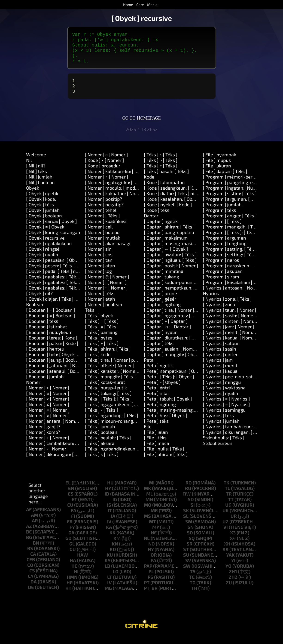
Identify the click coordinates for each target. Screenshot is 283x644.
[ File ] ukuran (217, 174)
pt (147, 591)
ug (228, 513)
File (148, 435)
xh (227, 552)
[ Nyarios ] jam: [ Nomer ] (229, 335)
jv (109, 530)
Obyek (33, 196)
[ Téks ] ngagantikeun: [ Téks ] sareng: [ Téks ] (132, 413)
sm (189, 530)
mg (108, 596)
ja (113, 524)
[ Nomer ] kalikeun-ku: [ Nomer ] (118, 179)
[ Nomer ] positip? (103, 207)
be (29, 540)
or (154, 563)
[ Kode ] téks (157, 218)
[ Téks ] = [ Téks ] (102, 329)
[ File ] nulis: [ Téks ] (164, 457)
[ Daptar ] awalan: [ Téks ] (170, 263)
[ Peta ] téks (156, 429)
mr (154, 519)
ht (68, 596)
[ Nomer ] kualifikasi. (106, 229)
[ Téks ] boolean (101, 440)
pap (148, 574)
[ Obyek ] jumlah (43, 218)
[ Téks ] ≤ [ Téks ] (161, 163)
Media (152, 5)
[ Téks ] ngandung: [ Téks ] (112, 424)
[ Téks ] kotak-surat (105, 390)
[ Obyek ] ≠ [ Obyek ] (46, 235)
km (117, 546)
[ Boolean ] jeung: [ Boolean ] (56, 368)
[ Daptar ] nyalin (161, 340)
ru (188, 496)
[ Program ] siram (221, 285)
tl (227, 496)
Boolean (35, 313)
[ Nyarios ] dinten (221, 363)
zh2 (233, 585)
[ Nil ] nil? (36, 174)
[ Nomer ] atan (100, 274)
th (194, 596)
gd (68, 546)
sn (191, 535)
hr (70, 591)
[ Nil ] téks (37, 179)
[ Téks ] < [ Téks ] (102, 462)
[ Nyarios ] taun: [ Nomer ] (230, 318)
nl (147, 546)
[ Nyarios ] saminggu (224, 418)
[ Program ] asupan (223, 279)
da (34, 590)
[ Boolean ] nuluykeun (49, 340)
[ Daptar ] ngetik (161, 229)
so (190, 541)
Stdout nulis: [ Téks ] (224, 446)
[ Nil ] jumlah (39, 185)
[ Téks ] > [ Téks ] (161, 168)
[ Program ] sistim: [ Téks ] (230, 202)
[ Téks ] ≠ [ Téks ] (102, 335)
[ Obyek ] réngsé (43, 257)
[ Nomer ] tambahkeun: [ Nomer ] (60, 451)
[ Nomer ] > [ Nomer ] (48, 396)
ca (33, 562)
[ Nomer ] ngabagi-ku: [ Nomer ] (118, 191)
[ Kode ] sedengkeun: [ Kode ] (174, 196)
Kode (149, 185)
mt (152, 530)
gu (73, 558)
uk (226, 519)
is (109, 513)
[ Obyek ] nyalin (42, 263)
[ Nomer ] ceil (99, 235)
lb (107, 574)
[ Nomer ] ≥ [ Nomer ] (48, 401)
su (186, 563)
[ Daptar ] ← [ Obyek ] (166, 257)
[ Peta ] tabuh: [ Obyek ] (168, 407)
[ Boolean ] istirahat (47, 335)
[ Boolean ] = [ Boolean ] (51, 318)
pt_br (151, 596)
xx (225, 558)
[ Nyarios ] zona (219, 313)
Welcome (36, 163)
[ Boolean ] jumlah (45, 385)
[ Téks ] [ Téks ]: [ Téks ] (108, 407)
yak (230, 563)
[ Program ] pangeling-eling (232, 191)
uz (225, 530)
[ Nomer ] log (98, 279)
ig (115, 508)
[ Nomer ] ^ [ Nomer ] (106, 296)
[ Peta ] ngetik (158, 374)
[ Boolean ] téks (42, 329)
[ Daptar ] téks (159, 351)
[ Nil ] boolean (40, 191)
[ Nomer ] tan (99, 268)
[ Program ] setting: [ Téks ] (231, 257)
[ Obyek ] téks (40, 213)
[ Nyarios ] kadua (220, 379)
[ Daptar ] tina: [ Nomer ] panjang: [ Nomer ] (189, 318)
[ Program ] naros (221, 268)
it (110, 519)
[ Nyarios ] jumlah (221, 429)
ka (109, 535)
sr (190, 552)
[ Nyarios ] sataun (221, 351)
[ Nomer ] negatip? (104, 213)
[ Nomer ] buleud (102, 240)
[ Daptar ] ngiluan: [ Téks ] (170, 268)
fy (72, 535)
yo (228, 574)
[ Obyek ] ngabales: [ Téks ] (53, 285)
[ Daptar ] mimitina (164, 279)
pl (151, 580)
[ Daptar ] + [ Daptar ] (166, 329)
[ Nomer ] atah (100, 307)
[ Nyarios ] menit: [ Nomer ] (231, 340)
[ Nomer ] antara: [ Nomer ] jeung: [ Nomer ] (71, 429)
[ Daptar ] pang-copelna (169, 240)
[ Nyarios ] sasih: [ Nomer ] (230, 324)
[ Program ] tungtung (225, 252)
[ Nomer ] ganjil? (43, 435)
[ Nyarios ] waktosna (224, 396)
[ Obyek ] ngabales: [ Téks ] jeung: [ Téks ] (68, 290)
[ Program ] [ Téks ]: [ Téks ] (231, 240)
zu (229, 591)
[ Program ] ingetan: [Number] (234, 196)
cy (31, 584)
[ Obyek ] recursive (45, 246)
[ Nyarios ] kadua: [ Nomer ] (231, 346)
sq (192, 546)
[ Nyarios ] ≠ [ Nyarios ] (226, 413)
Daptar (151, 224)
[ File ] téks (155, 446)
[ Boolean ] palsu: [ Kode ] (52, 351)
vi (226, 535)
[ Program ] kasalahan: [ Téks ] (234, 290)
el (68, 491)
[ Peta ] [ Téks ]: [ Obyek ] (169, 385)
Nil (29, 168)
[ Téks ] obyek (99, 324)
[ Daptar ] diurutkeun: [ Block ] (175, 346)
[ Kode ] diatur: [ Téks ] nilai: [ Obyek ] (182, 202)
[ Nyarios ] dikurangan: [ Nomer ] (236, 440)
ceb (31, 568)
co (30, 573)
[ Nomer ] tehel (101, 218)
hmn (72, 585)
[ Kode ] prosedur (103, 174)
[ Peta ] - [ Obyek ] (162, 390)
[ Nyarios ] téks (218, 424)
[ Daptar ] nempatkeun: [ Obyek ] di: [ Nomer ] (191, 296)
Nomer (33, 390)
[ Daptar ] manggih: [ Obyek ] (173, 363)
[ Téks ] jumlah (100, 435)
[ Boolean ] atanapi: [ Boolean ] (58, 379)
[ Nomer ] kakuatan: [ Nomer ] (116, 202)
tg (193, 591)
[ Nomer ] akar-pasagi (108, 252)
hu (110, 491)
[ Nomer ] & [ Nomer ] (107, 285)
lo (116, 580)
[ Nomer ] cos (99, 263)
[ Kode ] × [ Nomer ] (105, 168)
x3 (233, 541)
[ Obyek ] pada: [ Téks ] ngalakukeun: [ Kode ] (72, 279)
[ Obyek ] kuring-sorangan (53, 240)
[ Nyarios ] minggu (222, 390)
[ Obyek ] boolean (44, 224)
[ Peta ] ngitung (160, 413)
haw (83, 563)
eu (70, 513)
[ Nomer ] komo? (43, 440)
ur (234, 524)
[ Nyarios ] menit (220, 374)
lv (109, 591)
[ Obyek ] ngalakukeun (49, 252)
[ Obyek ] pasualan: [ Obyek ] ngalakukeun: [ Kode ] (78, 268)
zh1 (233, 580)
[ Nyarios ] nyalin (221, 401)
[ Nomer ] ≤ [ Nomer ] (48, 413)
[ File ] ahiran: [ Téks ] (166, 462)
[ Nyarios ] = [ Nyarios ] (226, 407)
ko (113, 558)
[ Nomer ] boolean (104, 313)
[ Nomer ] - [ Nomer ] (47, 457)
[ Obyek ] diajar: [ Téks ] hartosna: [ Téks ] (68, 307)
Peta (149, 368)
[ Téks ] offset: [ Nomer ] (110, 374)
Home (128, 5)
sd (191, 508)
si (193, 513)
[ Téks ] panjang (101, 340)
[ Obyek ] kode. (41, 207)
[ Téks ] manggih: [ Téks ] (110, 385)
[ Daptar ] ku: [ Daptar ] (167, 335)
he (74, 574)
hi (76, 580)
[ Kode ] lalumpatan (164, 191)
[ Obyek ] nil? (39, 302)
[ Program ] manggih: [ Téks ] (233, 235)
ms (147, 524)
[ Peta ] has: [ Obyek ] (166, 424)
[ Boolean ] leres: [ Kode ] (52, 346)
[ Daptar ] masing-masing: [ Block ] (180, 252)
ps (150, 585)
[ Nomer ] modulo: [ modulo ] (114, 196)
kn (115, 552)
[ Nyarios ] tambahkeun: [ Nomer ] (238, 435)
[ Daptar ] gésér (160, 307)
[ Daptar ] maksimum (166, 246)
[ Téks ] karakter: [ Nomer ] (112, 379)
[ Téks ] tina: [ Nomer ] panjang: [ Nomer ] (127, 368)
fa (74, 519)
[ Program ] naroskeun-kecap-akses (240, 274)
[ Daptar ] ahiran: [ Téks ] (169, 235)
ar (35, 529)
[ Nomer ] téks (100, 302)
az (29, 534)
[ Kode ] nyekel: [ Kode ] (168, 213)
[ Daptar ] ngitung (162, 313)
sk (186, 519)
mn (149, 508)
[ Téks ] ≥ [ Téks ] (161, 174)
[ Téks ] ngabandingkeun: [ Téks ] (119, 457)
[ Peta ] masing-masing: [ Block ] (178, 418)
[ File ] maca (157, 451)
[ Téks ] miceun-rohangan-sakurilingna (126, 429)
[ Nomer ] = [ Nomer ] (48, 418)
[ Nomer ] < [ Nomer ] (48, 407)
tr (229, 502)
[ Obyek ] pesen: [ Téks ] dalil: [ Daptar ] (66, 274)
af (29, 518)
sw (187, 574)
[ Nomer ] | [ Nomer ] (106, 290)
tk (227, 491)
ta (193, 580)
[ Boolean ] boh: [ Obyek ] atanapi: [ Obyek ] (70, 363)
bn (36, 551)
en (71, 496)
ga (71, 541)
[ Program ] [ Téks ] (222, 229)
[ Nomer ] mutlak (103, 246)
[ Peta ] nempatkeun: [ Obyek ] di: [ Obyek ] (188, 379)
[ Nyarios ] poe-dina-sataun (232, 385)
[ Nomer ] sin (98, 257)
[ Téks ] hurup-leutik (106, 396)
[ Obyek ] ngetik (42, 202)
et (74, 508)
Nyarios (211, 302)
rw (187, 502)
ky (107, 569)
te (192, 585)
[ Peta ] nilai (156, 401)
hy (108, 496)
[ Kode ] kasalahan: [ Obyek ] (173, 207)
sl (186, 524)
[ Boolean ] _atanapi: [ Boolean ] (59, 374)
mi (152, 491)
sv (188, 569)
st (186, 558)
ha (73, 569)
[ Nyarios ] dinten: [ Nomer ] (231, 329)
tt (231, 508)
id (107, 502)
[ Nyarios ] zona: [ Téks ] (227, 307)
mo (148, 513)
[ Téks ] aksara (100, 451)
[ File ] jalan (156, 440)
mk (148, 496)
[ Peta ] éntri (157, 396)
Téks (90, 318)
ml (150, 502)
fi (73, 524)
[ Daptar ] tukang (161, 285)
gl (72, 552)
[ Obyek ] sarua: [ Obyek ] (52, 229)
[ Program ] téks (219, 218)
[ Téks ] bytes (99, 346)
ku (110, 563)
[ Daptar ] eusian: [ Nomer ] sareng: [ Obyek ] (190, 357)
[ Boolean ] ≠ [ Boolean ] (51, 324)
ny (151, 558)
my (156, 535)
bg (29, 545)
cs (32, 579)
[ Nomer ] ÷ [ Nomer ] (107, 185)
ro (189, 491)
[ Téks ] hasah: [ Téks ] (166, 179)
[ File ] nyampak (219, 163)
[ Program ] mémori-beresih (232, 185)
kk (113, 541)
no (152, 552)
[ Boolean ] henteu (45, 357)
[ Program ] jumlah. (223, 213)
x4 (233, 546)
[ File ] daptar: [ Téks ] (225, 179)
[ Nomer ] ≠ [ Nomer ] (48, 424)
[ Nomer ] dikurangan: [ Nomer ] (59, 462)
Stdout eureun (218, 451)
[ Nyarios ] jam (218, 368)
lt (110, 585)
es (71, 502)
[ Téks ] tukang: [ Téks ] (108, 401)
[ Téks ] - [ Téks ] (102, 418)
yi (233, 569)
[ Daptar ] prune (160, 302)
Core (140, 5)
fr (70, 530)
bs (30, 557)
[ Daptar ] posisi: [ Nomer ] (171, 274)
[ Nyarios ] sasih (219, 357)
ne (154, 541)
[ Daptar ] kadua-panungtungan (177, 290)
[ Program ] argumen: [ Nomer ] (235, 207)
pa (153, 569)
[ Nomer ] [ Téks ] (102, 224)
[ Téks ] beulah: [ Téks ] (108, 446)
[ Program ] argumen (224, 246)
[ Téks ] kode (98, 363)
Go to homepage (141, 126)
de (31, 595)
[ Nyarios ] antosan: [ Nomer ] (233, 296)
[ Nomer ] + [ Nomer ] (48, 446)
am (35, 523)
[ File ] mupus (217, 168)
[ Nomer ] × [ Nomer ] (107, 163)
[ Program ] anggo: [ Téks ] (230, 224)
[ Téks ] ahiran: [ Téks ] (108, 357)
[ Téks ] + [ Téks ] (102, 351)
